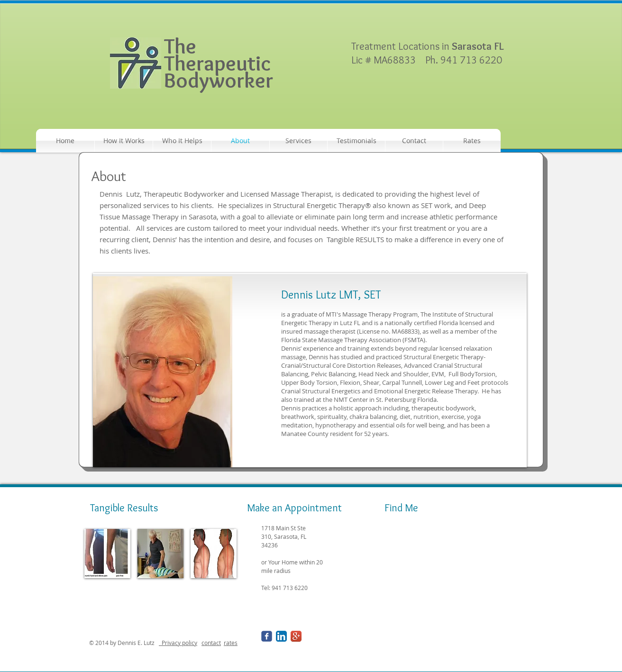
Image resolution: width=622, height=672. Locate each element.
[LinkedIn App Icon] (281, 636)
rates (231, 643)
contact (211, 643)
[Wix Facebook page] (267, 636)
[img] (107, 554)
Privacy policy (178, 643)
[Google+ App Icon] (296, 636)
